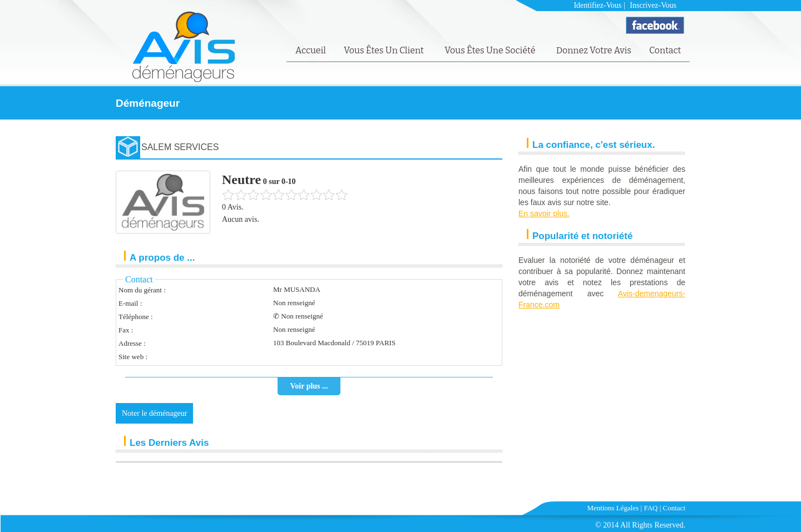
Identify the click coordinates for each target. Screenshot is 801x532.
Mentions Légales (613, 508)
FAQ (651, 508)
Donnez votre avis (594, 50)
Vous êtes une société (491, 50)
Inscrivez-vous (653, 5)
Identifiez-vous (597, 5)
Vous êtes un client (385, 50)
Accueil (311, 50)
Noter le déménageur (154, 413)
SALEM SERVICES (180, 147)
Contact (665, 50)
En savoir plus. (544, 213)
